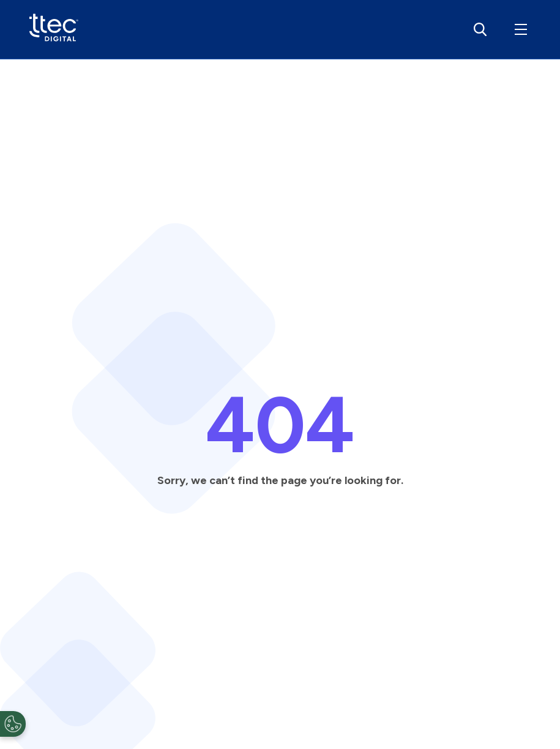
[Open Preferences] (13, 724)
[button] (518, 29)
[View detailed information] (54, 30)
